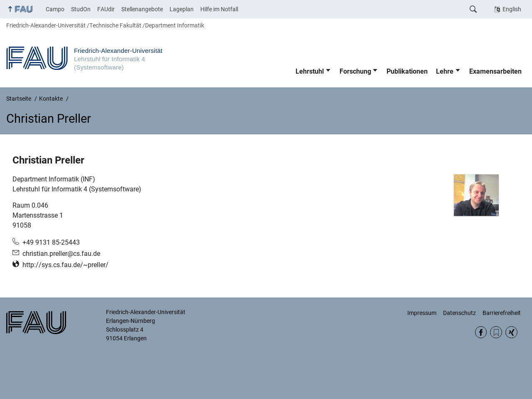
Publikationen (407, 71)
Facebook (481, 332)
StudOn (81, 9)
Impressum (422, 313)
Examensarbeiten (495, 71)
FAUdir (106, 9)
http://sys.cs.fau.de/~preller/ (65, 265)
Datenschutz (459, 313)
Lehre (445, 71)
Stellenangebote (142, 9)
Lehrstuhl (310, 71)
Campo (55, 9)
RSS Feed (496, 332)
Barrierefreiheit (502, 313)
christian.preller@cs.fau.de (61, 254)
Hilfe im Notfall (219, 9)
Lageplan (182, 9)
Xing (511, 332)
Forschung (355, 71)
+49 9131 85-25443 (51, 242)
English (512, 9)
